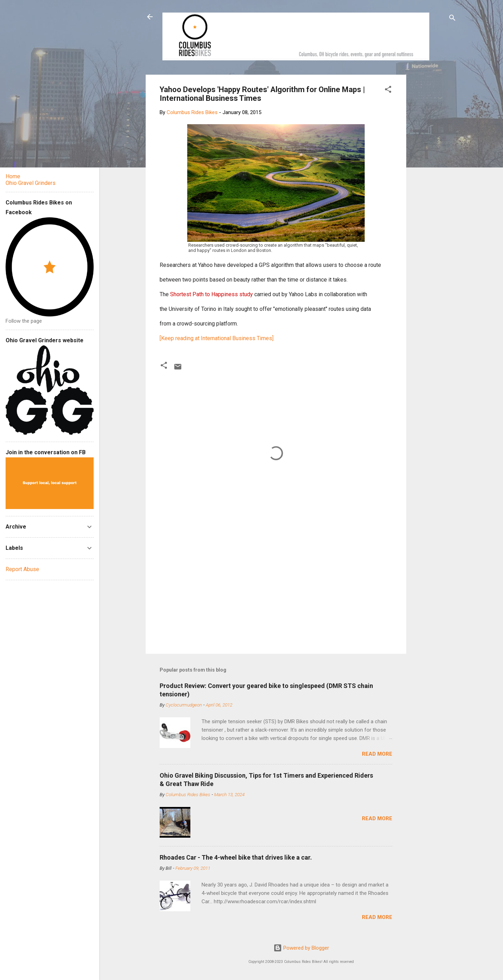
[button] (388, 91)
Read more (377, 754)
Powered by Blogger (301, 948)
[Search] (452, 19)
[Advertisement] (433, 179)
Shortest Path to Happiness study (212, 294)
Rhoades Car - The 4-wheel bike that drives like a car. (236, 857)
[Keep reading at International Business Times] (217, 338)
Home (13, 176)
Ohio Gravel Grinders (31, 183)
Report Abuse (22, 569)
